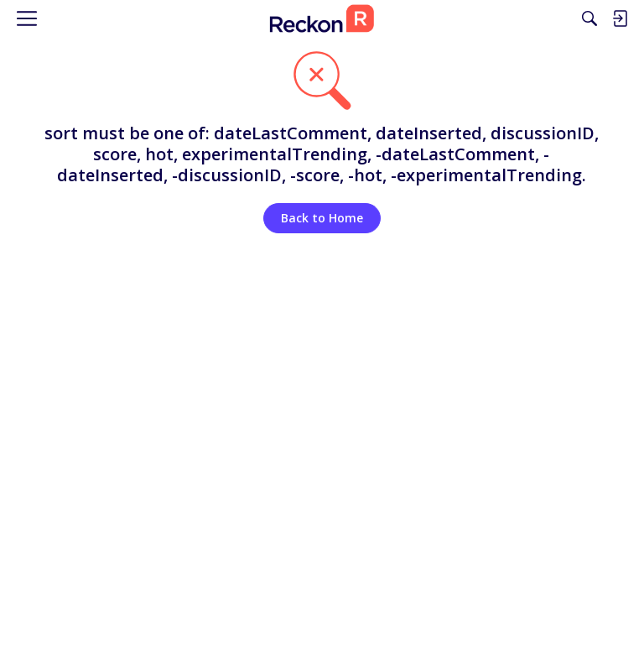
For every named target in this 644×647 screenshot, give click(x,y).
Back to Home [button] (322, 218)
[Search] (589, 18)
